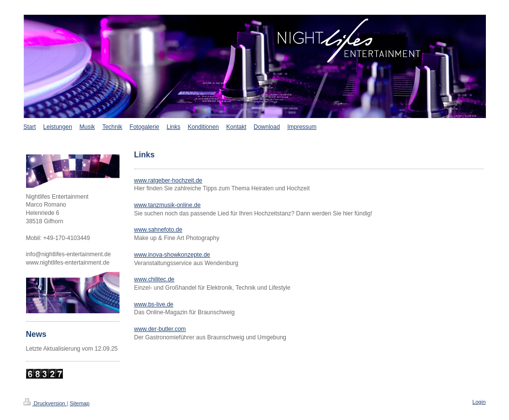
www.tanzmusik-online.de (167, 205)
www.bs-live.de (154, 304)
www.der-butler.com (160, 329)
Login (479, 402)
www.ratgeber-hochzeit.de (168, 180)
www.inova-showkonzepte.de (172, 255)
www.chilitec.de (154, 279)
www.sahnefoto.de (158, 230)
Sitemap (80, 403)
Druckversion (45, 403)
